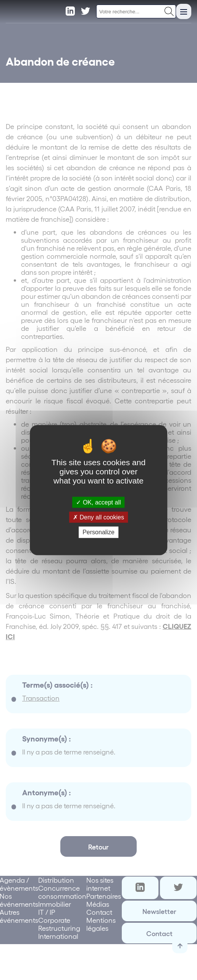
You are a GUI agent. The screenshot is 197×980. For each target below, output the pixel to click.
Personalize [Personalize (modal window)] (98, 532)
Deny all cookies (98, 517)
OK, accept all (98, 502)
